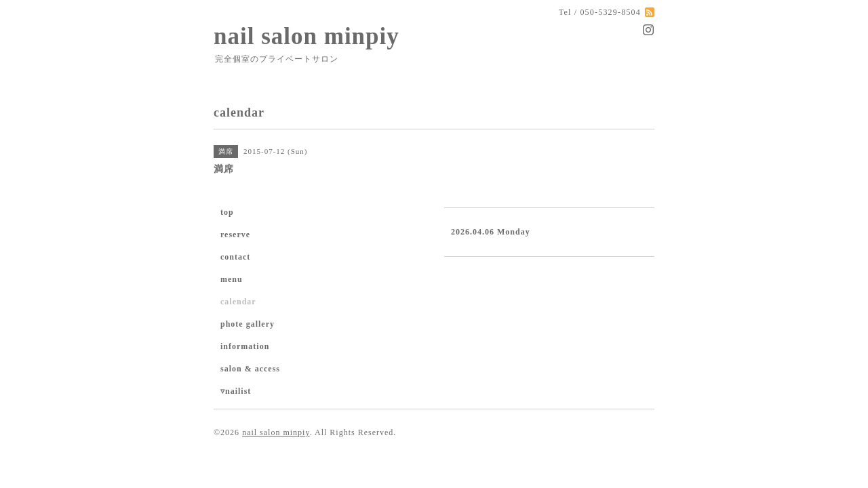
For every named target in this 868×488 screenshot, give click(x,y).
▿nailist (236, 391)
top (227, 212)
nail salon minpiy (307, 36)
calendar (238, 302)
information (245, 346)
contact (235, 257)
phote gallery (248, 324)
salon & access (250, 369)
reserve (235, 235)
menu (232, 279)
